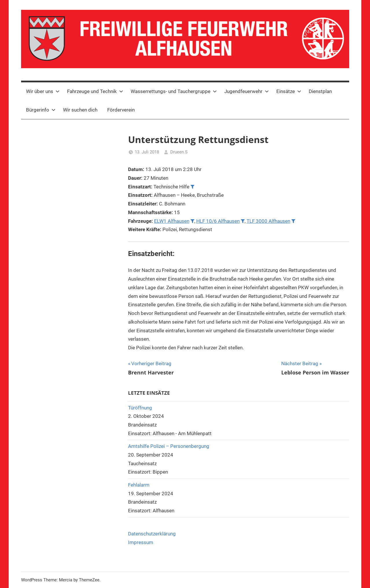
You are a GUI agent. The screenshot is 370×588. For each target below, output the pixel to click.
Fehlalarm (139, 485)
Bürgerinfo (41, 110)
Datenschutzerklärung (152, 534)
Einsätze (289, 91)
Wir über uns (43, 91)
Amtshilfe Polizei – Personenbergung (169, 446)
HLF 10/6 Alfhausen (218, 221)
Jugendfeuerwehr (247, 91)
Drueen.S (179, 152)
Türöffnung (140, 408)
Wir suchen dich (80, 110)
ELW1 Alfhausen (172, 221)
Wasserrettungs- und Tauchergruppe (174, 91)
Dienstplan (320, 91)
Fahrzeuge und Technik (95, 91)
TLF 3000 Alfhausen (268, 221)
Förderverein (121, 110)
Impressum (141, 542)
